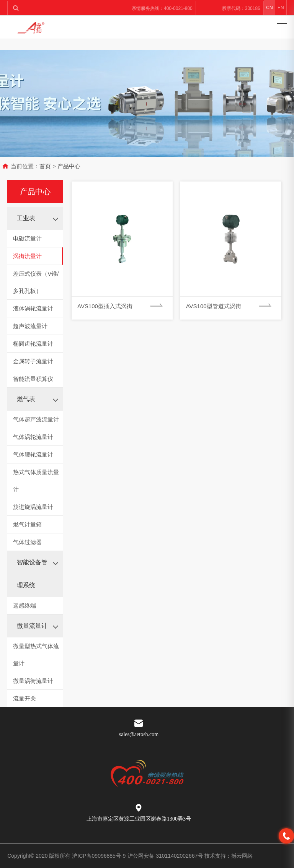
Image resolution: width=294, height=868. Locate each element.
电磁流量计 (27, 238)
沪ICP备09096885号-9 (99, 856)
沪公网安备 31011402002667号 (166, 856)
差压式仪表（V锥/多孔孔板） (36, 282)
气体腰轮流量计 (33, 454)
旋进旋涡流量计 (33, 507)
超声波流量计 (30, 326)
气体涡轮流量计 (33, 437)
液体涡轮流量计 (33, 308)
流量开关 (24, 698)
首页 (45, 166)
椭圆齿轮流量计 (33, 344)
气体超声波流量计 (36, 419)
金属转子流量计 (33, 361)
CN (269, 8)
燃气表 (26, 399)
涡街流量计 (27, 256)
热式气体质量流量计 (36, 481)
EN (281, 8)
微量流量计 (32, 626)
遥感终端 (24, 605)
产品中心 (69, 166)
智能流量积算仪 (33, 379)
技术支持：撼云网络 (229, 856)
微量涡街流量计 (33, 681)
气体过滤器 (27, 542)
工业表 (26, 218)
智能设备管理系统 (32, 574)
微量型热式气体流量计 (36, 655)
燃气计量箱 (27, 524)
